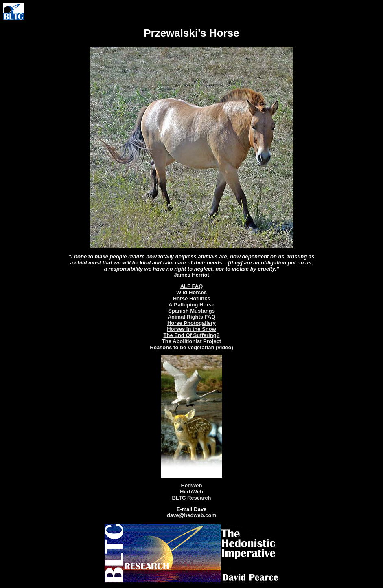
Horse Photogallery (191, 323)
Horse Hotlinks (192, 298)
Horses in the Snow (191, 329)
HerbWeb (191, 492)
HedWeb (192, 486)
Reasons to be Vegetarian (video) (191, 347)
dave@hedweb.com (191, 515)
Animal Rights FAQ (192, 317)
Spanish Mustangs (191, 311)
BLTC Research (192, 498)
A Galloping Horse (191, 305)
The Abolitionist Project (191, 341)
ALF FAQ (192, 286)
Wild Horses (191, 292)
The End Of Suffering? (192, 335)
